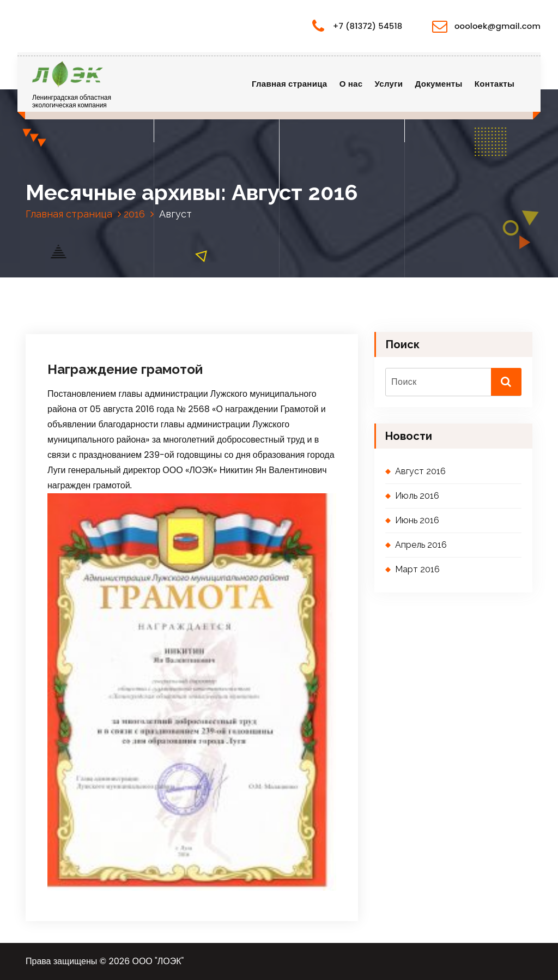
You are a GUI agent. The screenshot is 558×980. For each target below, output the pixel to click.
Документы (439, 84)
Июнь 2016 (417, 520)
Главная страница (290, 84)
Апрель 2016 (421, 545)
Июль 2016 (417, 496)
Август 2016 (420, 471)
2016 (134, 214)
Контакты (495, 84)
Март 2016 (417, 569)
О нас (351, 84)
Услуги (389, 84)
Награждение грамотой (125, 369)
